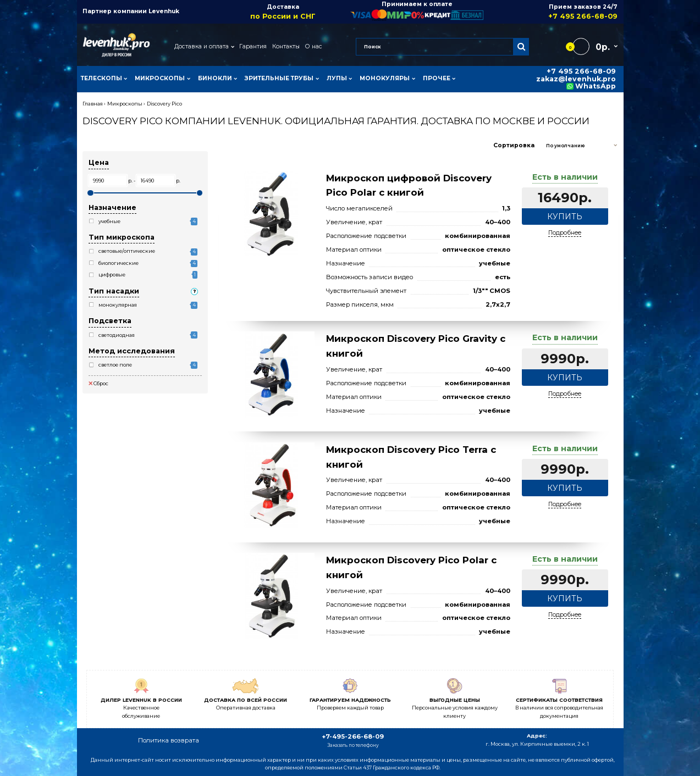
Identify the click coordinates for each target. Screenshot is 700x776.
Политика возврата (169, 740)
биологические (118, 263)
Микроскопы (125, 104)
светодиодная (117, 335)
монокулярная (118, 305)
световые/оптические (127, 251)
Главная (93, 104)
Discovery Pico (164, 104)
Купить (565, 217)
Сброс (98, 383)
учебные (109, 221)
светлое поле (115, 365)
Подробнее (565, 233)
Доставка (283, 12)
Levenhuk (164, 11)
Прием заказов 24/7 (551, 12)
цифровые (112, 275)
